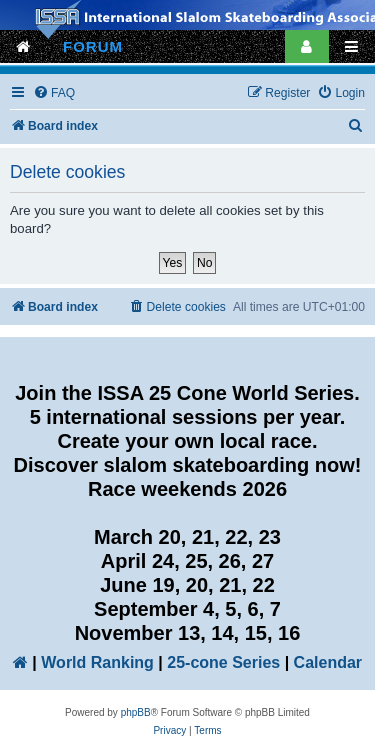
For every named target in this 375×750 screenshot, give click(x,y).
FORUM (93, 46)
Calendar (328, 662)
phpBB (136, 712)
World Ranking (97, 662)
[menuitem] (54, 93)
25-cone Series (223, 662)
